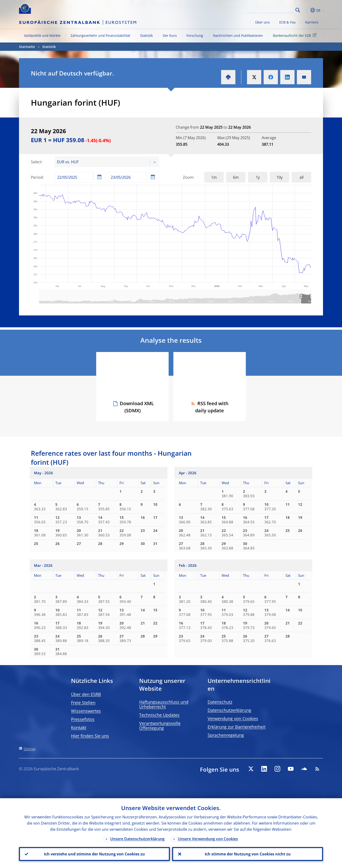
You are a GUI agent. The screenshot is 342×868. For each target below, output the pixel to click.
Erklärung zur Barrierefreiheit (237, 727)
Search (298, 10)
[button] (306, 10)
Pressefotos (83, 719)
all (302, 177)
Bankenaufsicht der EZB (295, 35)
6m (236, 177)
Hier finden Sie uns (90, 736)
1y (258, 177)
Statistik (146, 35)
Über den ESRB (86, 694)
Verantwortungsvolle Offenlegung (160, 726)
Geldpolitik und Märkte (42, 35)
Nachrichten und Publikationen (238, 35)
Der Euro (170, 35)
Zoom (188, 177)
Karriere (312, 22)
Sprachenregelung (226, 735)
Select (36, 162)
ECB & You (287, 22)
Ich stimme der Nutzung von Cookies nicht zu (248, 854)
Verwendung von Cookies (233, 718)
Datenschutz (220, 702)
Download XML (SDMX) (137, 407)
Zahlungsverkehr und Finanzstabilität (100, 35)
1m (214, 177)
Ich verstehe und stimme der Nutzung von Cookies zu (94, 854)
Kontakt (79, 727)
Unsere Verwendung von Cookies (208, 839)
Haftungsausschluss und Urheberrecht (164, 704)
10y (280, 177)
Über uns (262, 22)
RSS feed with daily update (210, 407)
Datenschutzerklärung (229, 710)
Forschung (195, 35)
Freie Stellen (83, 703)
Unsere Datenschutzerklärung (137, 839)
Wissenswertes (86, 711)
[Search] (270, 9)
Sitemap (30, 749)
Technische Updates (159, 715)
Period (37, 177)
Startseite (27, 47)
